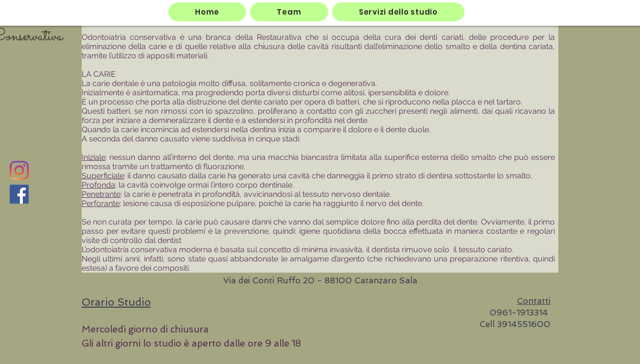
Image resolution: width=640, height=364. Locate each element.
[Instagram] (19, 170)
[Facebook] (19, 194)
